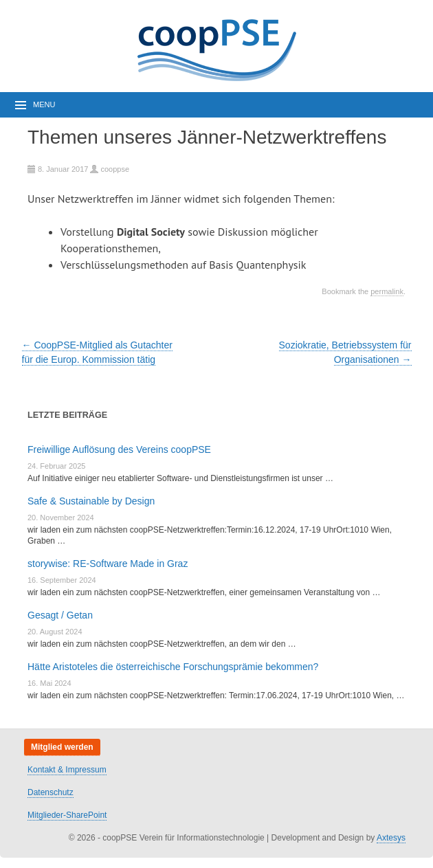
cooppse (115, 169)
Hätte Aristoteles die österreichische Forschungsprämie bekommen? (173, 667)
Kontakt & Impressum (67, 770)
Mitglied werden (62, 747)
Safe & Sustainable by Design (91, 501)
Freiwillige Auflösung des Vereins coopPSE (119, 449)
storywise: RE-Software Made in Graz (108, 564)
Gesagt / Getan (60, 615)
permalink (387, 291)
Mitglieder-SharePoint (67, 815)
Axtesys (391, 838)
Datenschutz (51, 792)
